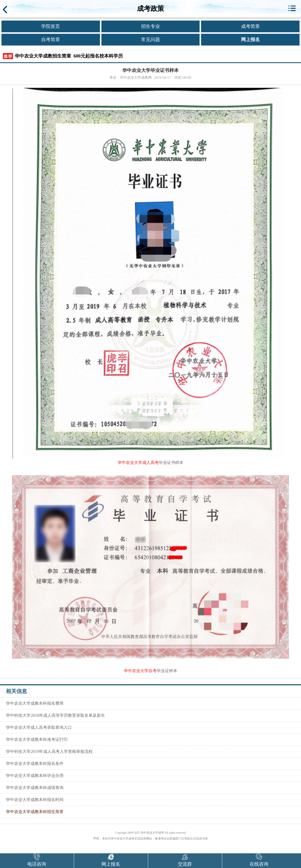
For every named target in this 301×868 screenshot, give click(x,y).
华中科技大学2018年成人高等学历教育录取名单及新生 (55, 715)
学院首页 (51, 26)
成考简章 (250, 26)
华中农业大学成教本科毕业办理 (35, 776)
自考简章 (51, 39)
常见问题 (150, 39)
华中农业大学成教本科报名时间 (35, 800)
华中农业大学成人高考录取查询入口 (39, 727)
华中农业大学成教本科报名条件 (35, 763)
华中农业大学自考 (140, 671)
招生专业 (150, 26)
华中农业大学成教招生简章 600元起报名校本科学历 (69, 56)
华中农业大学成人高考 (138, 463)
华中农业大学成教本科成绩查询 (35, 788)
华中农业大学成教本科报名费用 (35, 703)
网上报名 (250, 39)
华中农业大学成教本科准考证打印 (37, 739)
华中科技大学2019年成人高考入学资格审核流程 (49, 751)
